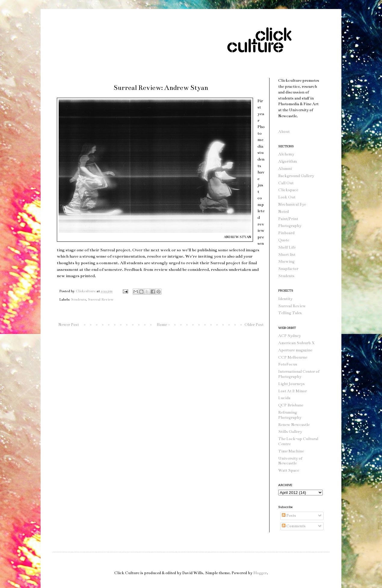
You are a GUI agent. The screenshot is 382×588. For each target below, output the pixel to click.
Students (79, 299)
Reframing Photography (290, 415)
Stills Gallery (290, 432)
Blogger (260, 573)
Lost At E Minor (293, 391)
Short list (287, 255)
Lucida (284, 398)
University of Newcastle (290, 461)
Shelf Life (287, 247)
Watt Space (289, 470)
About (284, 132)
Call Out (286, 183)
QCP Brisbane (291, 405)
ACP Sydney (290, 336)
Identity (285, 299)
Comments (294, 526)
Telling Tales (290, 313)
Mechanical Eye (292, 204)
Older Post (254, 325)
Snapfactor (288, 269)
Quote (284, 240)
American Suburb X (296, 343)
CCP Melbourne (293, 357)
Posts (289, 516)
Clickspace (288, 190)
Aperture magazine (295, 350)
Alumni (285, 169)
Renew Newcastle (294, 425)
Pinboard (286, 233)
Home (162, 325)
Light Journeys (291, 384)
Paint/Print (288, 219)
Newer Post (69, 325)
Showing (286, 262)
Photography (290, 226)
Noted (283, 212)
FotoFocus (288, 364)
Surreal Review (101, 299)
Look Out (287, 197)
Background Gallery (296, 176)
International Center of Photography (299, 374)
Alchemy (286, 154)
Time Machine (291, 451)
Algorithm (288, 161)
